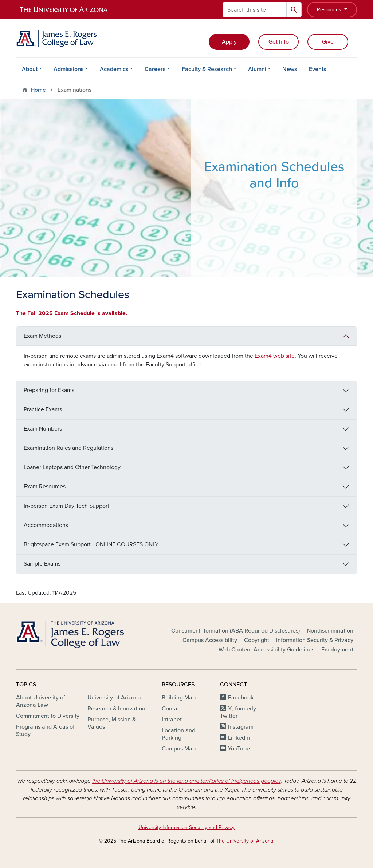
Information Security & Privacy (315, 640)
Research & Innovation (116, 709)
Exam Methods (42, 336)
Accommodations (46, 525)
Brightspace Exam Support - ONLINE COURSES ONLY (91, 544)
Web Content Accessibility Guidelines (266, 650)
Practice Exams (43, 409)
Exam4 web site (275, 356)
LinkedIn (239, 738)
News (290, 69)
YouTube (239, 749)
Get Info (279, 42)
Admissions (69, 69)
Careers (155, 69)
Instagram (241, 727)
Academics (114, 69)
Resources (330, 10)
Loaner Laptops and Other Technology (72, 467)
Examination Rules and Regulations (68, 448)
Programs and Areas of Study (45, 730)
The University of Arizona (245, 841)
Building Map (179, 698)
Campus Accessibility (210, 640)
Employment (337, 650)
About (30, 69)
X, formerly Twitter (238, 712)
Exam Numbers (43, 429)
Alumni (257, 69)
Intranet (172, 720)
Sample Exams (42, 564)
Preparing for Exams (49, 390)
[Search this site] (255, 10)
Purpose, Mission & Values (112, 723)
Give (328, 42)
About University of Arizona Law (41, 701)
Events (318, 69)
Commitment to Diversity (48, 716)
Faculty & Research (207, 69)
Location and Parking (178, 734)
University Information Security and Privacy (186, 827)
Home (38, 90)
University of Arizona (114, 698)
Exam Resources (45, 487)
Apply (229, 42)
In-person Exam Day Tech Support (66, 506)
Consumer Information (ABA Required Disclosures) (235, 631)
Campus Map (179, 749)
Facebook (241, 698)
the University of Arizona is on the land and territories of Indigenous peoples (186, 781)
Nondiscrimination (330, 631)
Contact (172, 709)
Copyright (257, 640)
